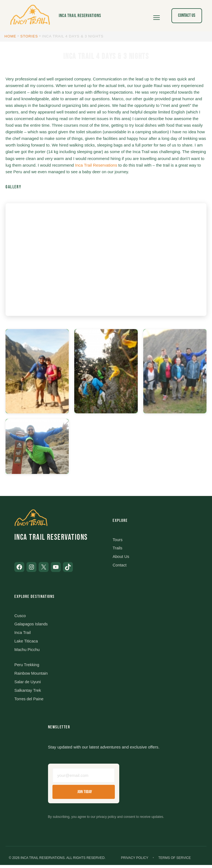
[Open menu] (157, 16)
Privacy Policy (135, 861)
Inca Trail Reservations (80, 16)
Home (10, 36)
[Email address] (84, 778)
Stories (29, 36)
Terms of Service (174, 861)
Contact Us (187, 15)
